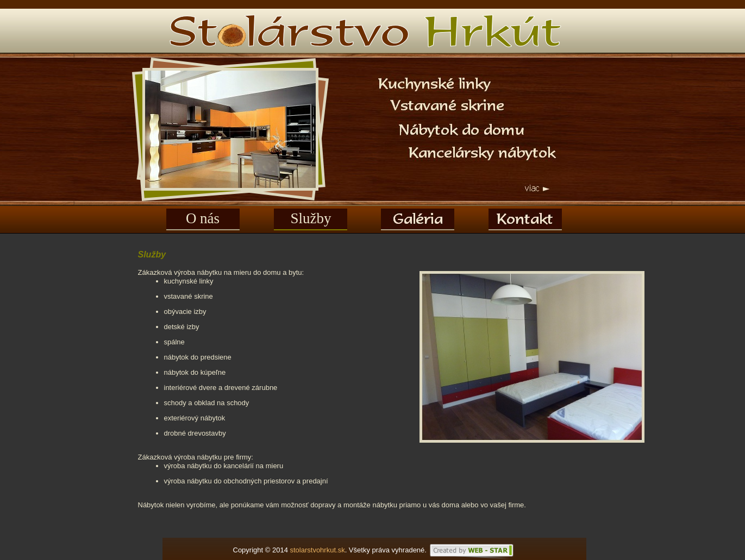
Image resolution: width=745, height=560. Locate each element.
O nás (203, 218)
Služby (311, 218)
